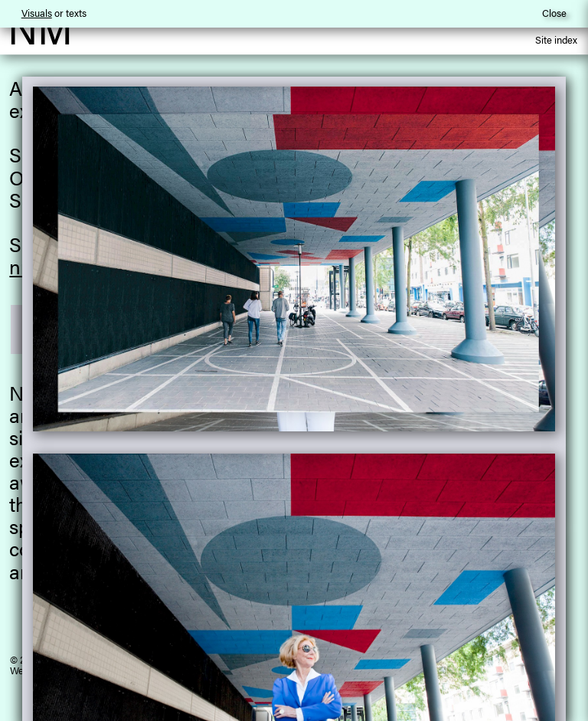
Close (554, 13)
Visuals (37, 13)
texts (76, 13)
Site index (556, 41)
